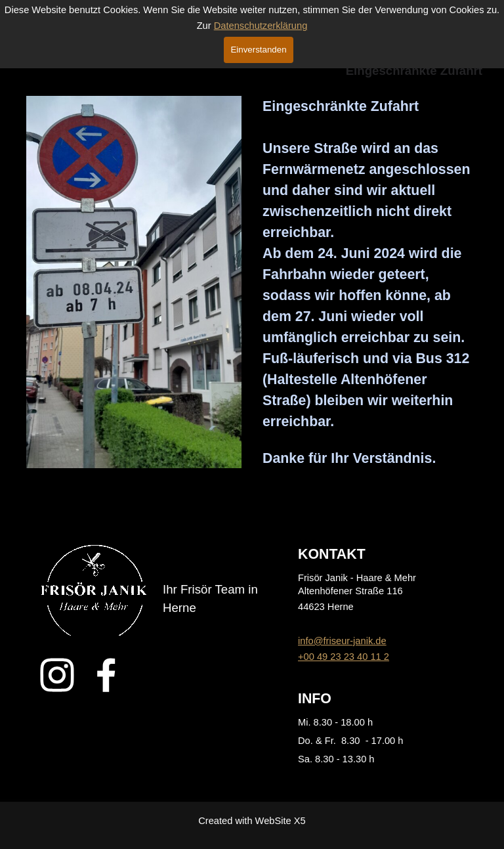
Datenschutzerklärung (261, 26)
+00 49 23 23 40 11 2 (344, 657)
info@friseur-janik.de (342, 641)
